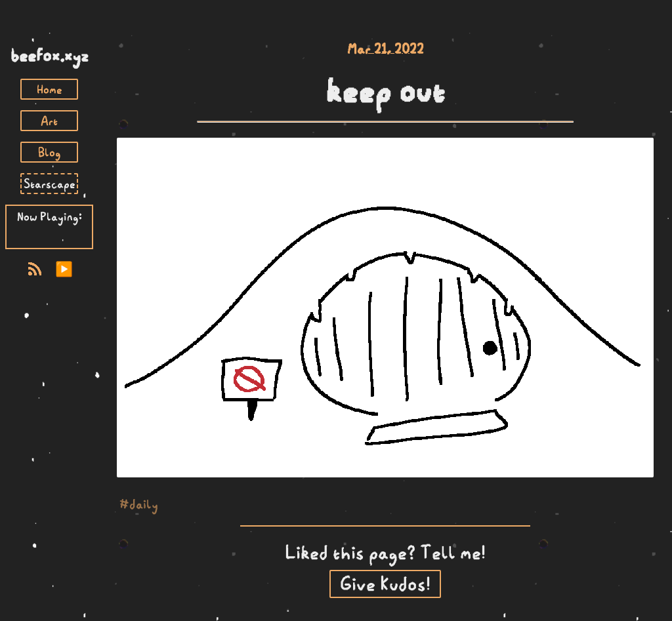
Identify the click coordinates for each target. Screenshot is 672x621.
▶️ (64, 269)
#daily (139, 504)
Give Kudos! (385, 584)
